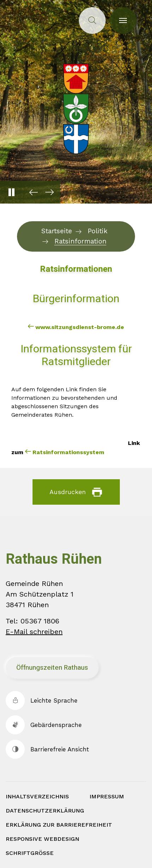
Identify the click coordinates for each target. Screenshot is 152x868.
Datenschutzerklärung (45, 811)
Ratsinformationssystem (68, 452)
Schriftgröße (30, 853)
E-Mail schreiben (34, 632)
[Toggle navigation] (123, 20)
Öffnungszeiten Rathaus (52, 668)
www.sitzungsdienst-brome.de (80, 327)
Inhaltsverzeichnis (37, 796)
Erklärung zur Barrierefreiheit (59, 825)
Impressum (107, 796)
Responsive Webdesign (42, 839)
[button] (32, 192)
